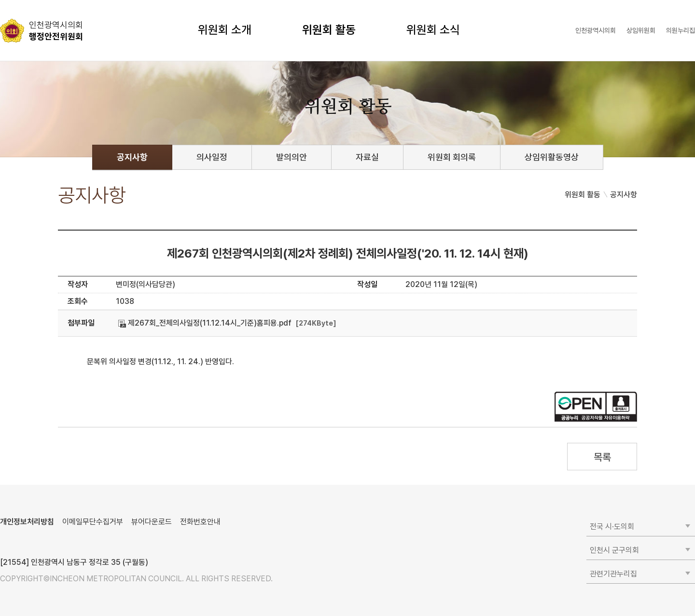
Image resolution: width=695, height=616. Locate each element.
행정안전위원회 (56, 30)
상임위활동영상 (552, 157)
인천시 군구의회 (614, 550)
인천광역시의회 (596, 30)
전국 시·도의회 (612, 527)
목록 (602, 457)
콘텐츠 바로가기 (25, 0)
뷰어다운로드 (152, 522)
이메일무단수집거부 (93, 522)
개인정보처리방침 (27, 522)
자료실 (367, 157)
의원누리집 (681, 30)
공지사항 (132, 157)
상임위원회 (641, 30)
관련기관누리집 (613, 574)
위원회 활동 (329, 30)
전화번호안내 (200, 522)
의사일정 (212, 157)
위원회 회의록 (452, 157)
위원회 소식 (433, 30)
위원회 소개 (225, 30)
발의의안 (292, 157)
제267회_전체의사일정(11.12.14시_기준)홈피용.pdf (205, 323)
